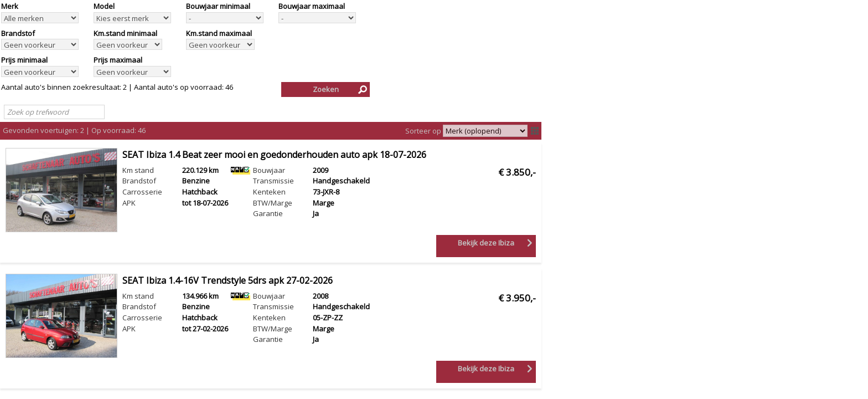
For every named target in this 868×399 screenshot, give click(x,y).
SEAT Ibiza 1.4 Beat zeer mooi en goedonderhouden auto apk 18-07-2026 (274, 155)
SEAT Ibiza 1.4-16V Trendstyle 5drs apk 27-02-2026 (228, 280)
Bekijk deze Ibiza (486, 243)
